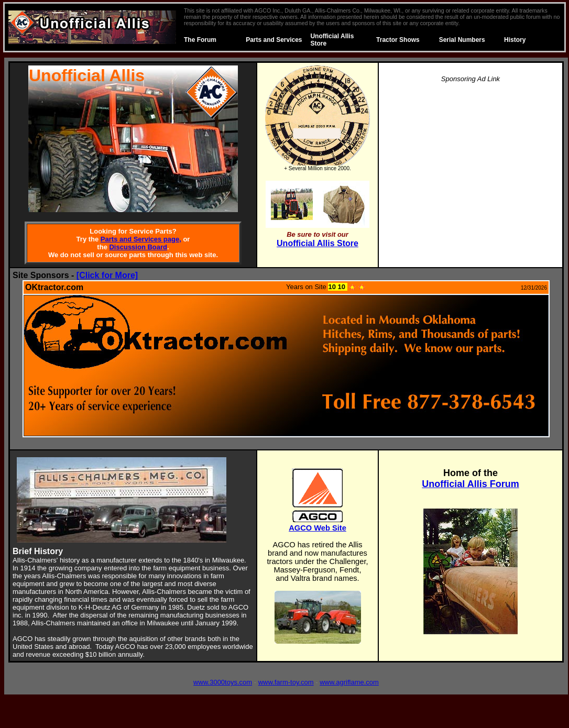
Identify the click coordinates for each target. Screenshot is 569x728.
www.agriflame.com (349, 682)
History (515, 40)
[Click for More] (107, 275)
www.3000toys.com (223, 682)
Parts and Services (274, 40)
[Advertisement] (470, 166)
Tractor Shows (398, 40)
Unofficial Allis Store (318, 243)
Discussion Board (138, 247)
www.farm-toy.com (286, 682)
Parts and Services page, (141, 239)
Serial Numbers (462, 40)
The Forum (200, 40)
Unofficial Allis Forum (470, 484)
